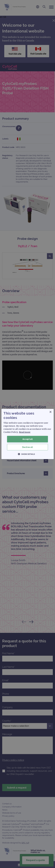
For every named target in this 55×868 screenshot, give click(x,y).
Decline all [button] (27, 447)
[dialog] (27, 434)
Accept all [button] (28, 439)
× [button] (50, 412)
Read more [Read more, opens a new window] (25, 432)
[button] (28, 454)
